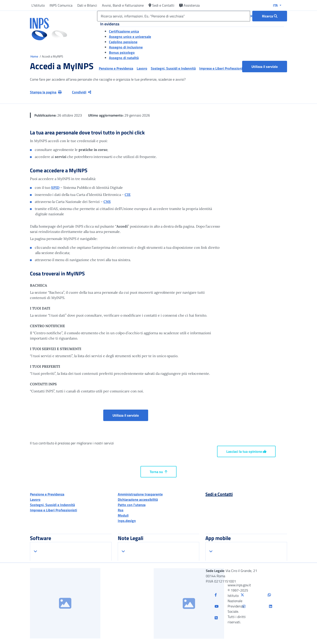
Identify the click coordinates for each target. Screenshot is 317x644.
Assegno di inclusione (126, 47)
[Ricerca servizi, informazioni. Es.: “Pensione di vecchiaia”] (174, 16)
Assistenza (189, 5)
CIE (128, 195)
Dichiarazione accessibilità (138, 499)
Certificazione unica (124, 31)
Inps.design (127, 521)
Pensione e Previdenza (47, 494)
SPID (55, 187)
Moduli (123, 515)
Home (35, 56)
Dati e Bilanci (87, 5)
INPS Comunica (61, 5)
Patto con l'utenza (132, 505)
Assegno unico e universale (130, 37)
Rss (121, 510)
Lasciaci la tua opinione (246, 451)
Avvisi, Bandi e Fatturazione (123, 5)
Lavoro (35, 499)
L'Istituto (38, 5)
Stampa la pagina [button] (46, 92)
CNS (107, 202)
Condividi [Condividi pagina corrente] (82, 92)
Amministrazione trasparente (140, 494)
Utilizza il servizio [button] (269, 66)
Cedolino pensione (123, 42)
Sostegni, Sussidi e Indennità (52, 505)
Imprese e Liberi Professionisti (53, 510)
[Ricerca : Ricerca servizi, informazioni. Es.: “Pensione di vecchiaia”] (270, 16)
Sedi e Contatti (161, 5)
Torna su (158, 472)
